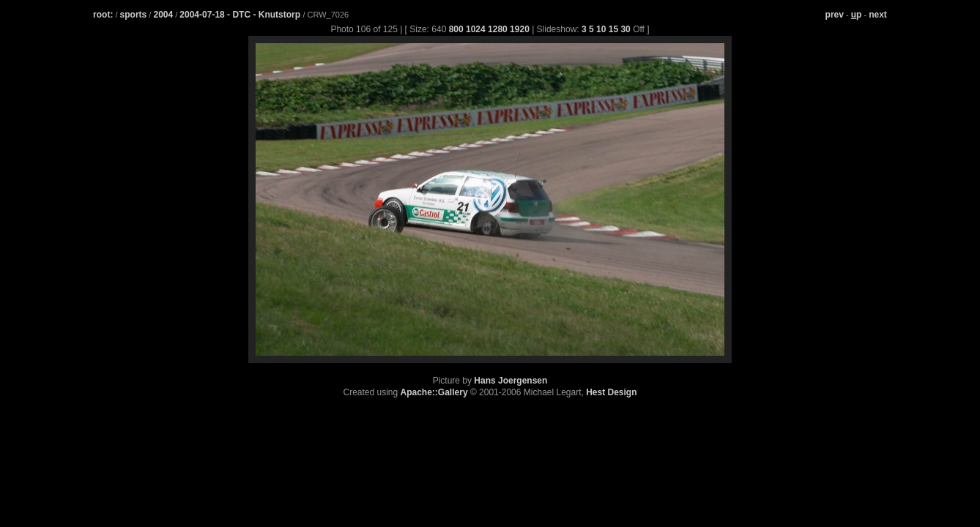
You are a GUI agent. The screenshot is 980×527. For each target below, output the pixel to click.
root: (103, 15)
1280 (498, 29)
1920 (520, 29)
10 (601, 29)
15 (613, 29)
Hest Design (611, 392)
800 (456, 29)
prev (835, 15)
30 (625, 29)
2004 (163, 15)
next (878, 15)
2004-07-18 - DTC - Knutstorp (241, 15)
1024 (476, 29)
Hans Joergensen (511, 381)
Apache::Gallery (434, 392)
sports (134, 15)
